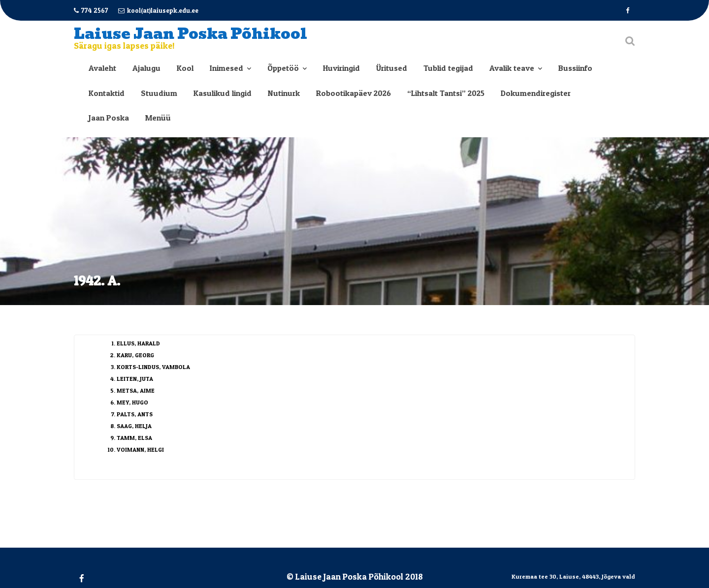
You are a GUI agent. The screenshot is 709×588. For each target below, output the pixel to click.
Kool (185, 68)
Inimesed (226, 68)
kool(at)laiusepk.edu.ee (158, 10)
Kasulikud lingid (223, 93)
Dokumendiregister (536, 93)
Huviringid (341, 68)
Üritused (392, 68)
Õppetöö (283, 68)
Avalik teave (512, 68)
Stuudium (159, 93)
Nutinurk (284, 93)
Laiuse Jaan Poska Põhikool (191, 34)
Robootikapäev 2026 (354, 93)
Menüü (158, 118)
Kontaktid (107, 93)
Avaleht (102, 68)
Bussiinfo (575, 68)
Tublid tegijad (448, 68)
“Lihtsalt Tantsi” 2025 (446, 93)
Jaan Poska (109, 118)
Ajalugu (146, 68)
